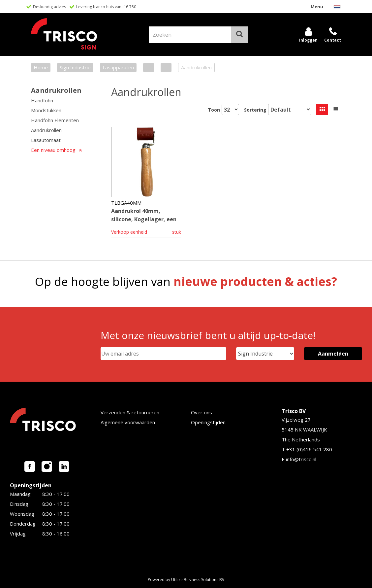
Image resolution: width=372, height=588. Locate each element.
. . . (149, 67)
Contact (333, 40)
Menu (317, 7)
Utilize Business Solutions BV (198, 580)
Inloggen (308, 40)
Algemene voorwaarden (128, 422)
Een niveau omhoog (53, 150)
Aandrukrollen (56, 90)
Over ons (201, 412)
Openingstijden (208, 422)
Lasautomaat (46, 140)
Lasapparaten (118, 67)
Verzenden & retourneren (130, 412)
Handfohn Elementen (55, 120)
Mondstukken (46, 110)
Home (41, 67)
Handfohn (42, 100)
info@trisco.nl (301, 459)
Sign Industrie (75, 67)
